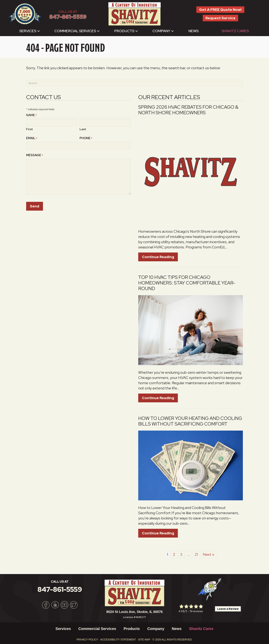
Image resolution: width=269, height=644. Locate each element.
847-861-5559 (68, 17)
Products (124, 31)
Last (83, 129)
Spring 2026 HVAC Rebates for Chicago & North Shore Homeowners (188, 110)
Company (161, 31)
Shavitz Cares (235, 31)
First (30, 129)
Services (28, 31)
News (194, 31)
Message (35, 155)
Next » (209, 554)
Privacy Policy (87, 640)
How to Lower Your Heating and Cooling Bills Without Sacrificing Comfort (190, 421)
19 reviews (196, 611)
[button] (38, 31)
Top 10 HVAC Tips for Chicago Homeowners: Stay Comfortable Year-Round (187, 283)
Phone (86, 138)
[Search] (134, 83)
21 (196, 554)
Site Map (144, 640)
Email (32, 138)
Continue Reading (160, 257)
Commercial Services (75, 31)
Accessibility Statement (118, 640)
